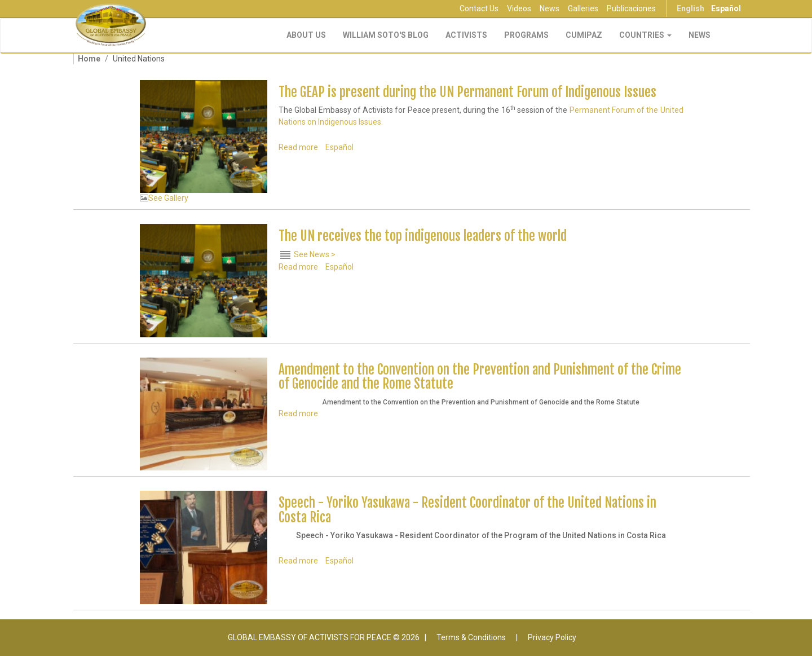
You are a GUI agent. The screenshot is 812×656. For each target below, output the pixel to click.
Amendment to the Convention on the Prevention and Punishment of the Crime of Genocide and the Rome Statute (480, 377)
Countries (645, 35)
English (690, 8)
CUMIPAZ (584, 35)
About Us (306, 35)
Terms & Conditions (471, 637)
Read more (298, 147)
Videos (519, 8)
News (550, 8)
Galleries (583, 8)
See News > (315, 254)
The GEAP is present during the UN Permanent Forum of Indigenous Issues (467, 92)
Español (726, 8)
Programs (526, 35)
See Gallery (168, 198)
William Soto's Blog (386, 35)
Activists (466, 35)
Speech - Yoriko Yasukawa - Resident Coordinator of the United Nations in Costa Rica (467, 510)
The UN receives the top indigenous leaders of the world (423, 236)
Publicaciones (631, 8)
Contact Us (479, 8)
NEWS (700, 35)
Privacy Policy (552, 637)
